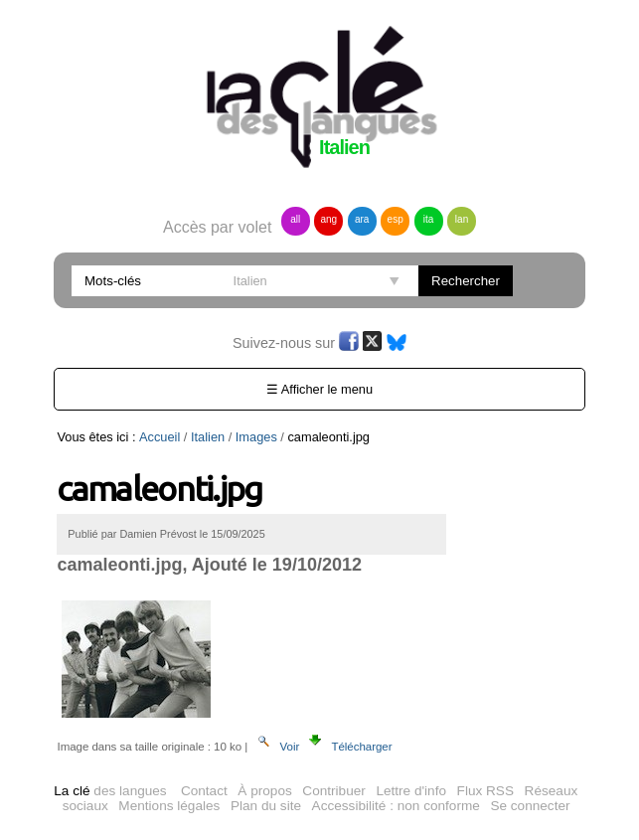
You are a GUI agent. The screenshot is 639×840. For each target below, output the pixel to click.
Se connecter (530, 806)
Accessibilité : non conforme (396, 806)
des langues (110, 791)
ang (328, 219)
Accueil (160, 437)
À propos (264, 791)
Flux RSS (485, 791)
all (295, 219)
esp (396, 219)
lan (462, 219)
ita (429, 219)
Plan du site (266, 806)
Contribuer (333, 791)
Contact (204, 791)
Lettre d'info (411, 791)
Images (256, 437)
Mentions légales (169, 806)
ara (362, 219)
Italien (208, 437)
